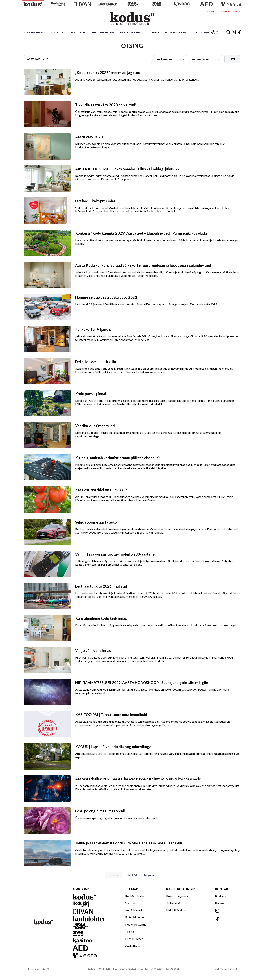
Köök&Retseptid (132, 32)
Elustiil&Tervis (175, 32)
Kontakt (220, 903)
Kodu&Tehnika (35, 32)
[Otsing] (228, 32)
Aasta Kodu (200, 32)
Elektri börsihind (177, 910)
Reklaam (221, 896)
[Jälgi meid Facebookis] (239, 32)
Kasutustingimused (178, 896)
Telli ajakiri (208, 11)
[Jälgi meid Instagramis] (234, 32)
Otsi (232, 59)
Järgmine (150, 875)
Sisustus (57, 32)
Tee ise (154, 32)
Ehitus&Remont (103, 32)
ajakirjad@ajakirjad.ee (131, 969)
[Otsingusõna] (88, 59)
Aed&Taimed (77, 32)
